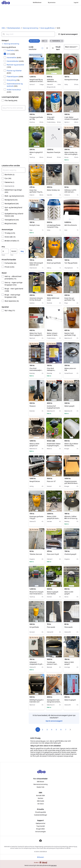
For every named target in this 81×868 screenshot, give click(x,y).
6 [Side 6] (61, 730)
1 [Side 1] (38, 730)
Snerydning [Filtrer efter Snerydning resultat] (13, 80)
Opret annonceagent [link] (54, 721)
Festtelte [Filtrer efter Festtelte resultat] (13, 50)
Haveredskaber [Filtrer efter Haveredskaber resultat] (15, 61)
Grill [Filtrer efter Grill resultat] (11, 54)
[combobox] (28, 34)
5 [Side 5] (56, 730)
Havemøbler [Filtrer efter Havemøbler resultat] (14, 58)
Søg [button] (22, 251)
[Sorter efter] (72, 47)
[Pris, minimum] (5, 251)
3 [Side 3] (47, 730)
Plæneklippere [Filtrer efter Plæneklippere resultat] (15, 77)
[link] (10, 44)
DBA (3, 28)
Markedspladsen (14, 28)
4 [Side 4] (52, 730)
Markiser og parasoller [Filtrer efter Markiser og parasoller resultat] (15, 66)
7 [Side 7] (66, 730)
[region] (54, 64)
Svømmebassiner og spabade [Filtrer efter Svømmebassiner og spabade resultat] (15, 85)
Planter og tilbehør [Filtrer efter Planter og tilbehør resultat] (14, 72)
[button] (68, 34)
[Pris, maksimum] (14, 251)
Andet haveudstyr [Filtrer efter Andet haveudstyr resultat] (14, 91)
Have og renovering (30, 28)
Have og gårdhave (47, 28)
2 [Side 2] (42, 730)
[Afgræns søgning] (13, 170)
